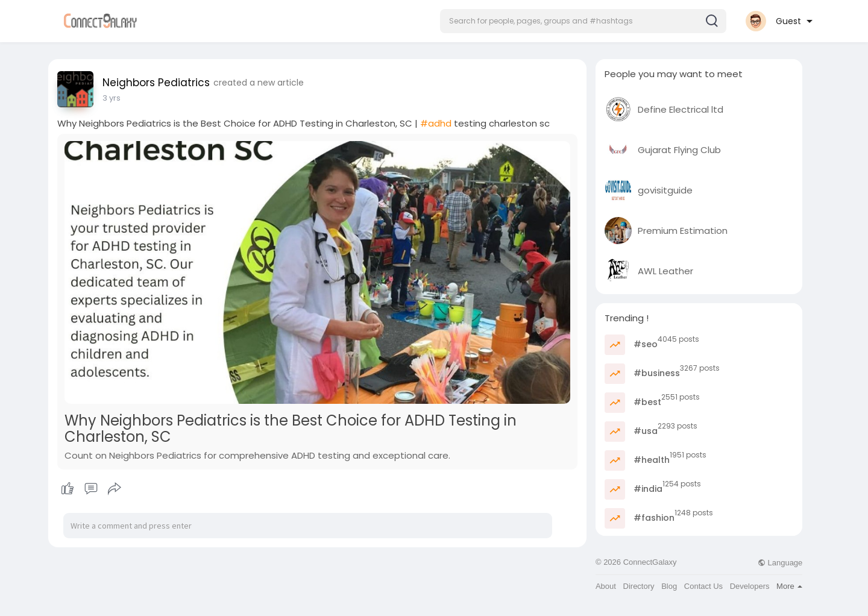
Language (780, 563)
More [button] (789, 586)
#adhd (436, 123)
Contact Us (703, 586)
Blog (669, 586)
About (606, 586)
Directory (639, 586)
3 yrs (112, 98)
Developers (750, 586)
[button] (583, 21)
